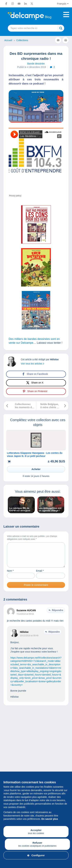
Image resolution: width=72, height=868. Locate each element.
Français (62, 4)
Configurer (36, 855)
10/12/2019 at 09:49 (29, 640)
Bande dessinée (36, 64)
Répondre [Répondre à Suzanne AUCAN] (58, 614)
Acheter (36, 469)
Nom (10, 575)
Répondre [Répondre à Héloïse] (54, 636)
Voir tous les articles (33, 364)
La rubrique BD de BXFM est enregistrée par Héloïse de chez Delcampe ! (21, 509)
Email (40, 575)
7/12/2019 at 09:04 (25, 618)
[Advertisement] (36, 756)
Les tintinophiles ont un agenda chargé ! (50, 509)
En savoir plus (50, 819)
